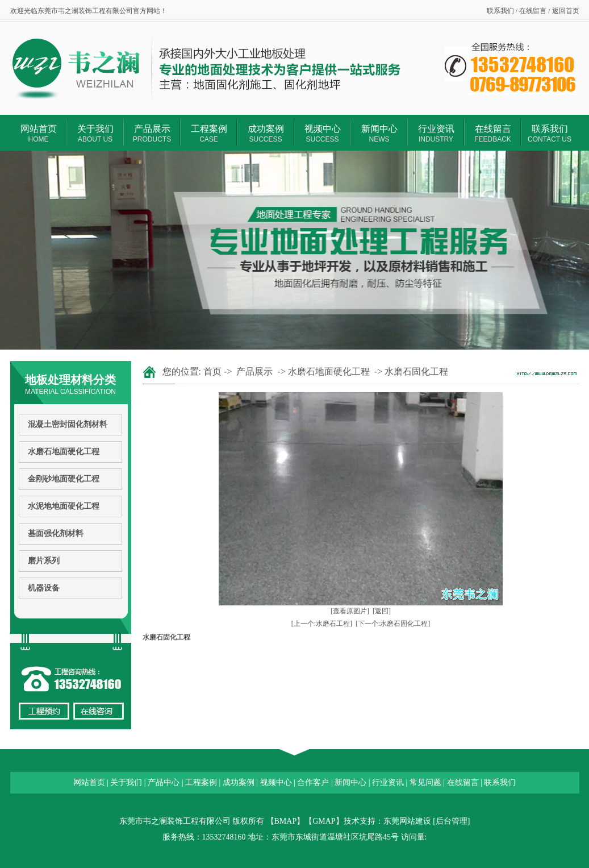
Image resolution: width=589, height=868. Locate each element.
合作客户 (313, 782)
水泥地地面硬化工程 (64, 506)
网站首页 (39, 134)
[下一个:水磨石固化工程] (393, 624)
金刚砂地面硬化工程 (64, 479)
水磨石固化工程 (416, 371)
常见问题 (425, 782)
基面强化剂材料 (56, 533)
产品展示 (152, 134)
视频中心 (323, 134)
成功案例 (266, 134)
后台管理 (452, 821)
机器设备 (44, 588)
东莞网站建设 (407, 821)
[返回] (382, 611)
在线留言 (533, 11)
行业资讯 (436, 134)
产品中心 (164, 782)
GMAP (324, 821)
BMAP (286, 821)
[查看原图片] (350, 611)
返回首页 (566, 11)
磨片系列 (44, 561)
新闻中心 (379, 134)
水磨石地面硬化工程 (64, 452)
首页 (212, 371)
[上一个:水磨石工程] (322, 624)
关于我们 (95, 134)
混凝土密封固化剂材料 (68, 424)
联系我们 (500, 11)
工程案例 (209, 134)
